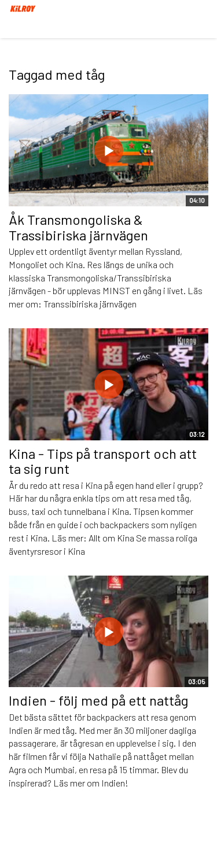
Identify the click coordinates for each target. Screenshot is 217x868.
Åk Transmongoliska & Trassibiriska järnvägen (78, 227)
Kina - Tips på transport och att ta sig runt (103, 461)
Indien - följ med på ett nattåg (98, 700)
